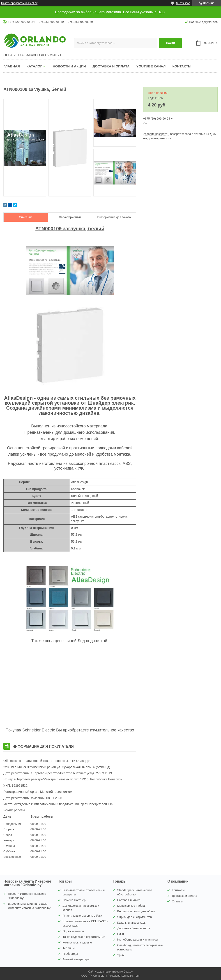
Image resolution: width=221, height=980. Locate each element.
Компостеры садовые (77, 942)
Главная (12, 66)
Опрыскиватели (73, 931)
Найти (170, 43)
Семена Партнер (74, 900)
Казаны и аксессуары (132, 923)
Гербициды (70, 954)
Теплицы (69, 948)
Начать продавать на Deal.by (19, 3)
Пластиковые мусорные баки (82, 916)
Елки (121, 934)
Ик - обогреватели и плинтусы (138, 940)
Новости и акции (69, 66)
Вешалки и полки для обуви (136, 911)
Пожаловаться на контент (124, 976)
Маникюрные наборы (132, 906)
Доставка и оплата (111, 66)
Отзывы (177, 901)
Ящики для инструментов (135, 917)
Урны (121, 955)
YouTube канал (151, 66)
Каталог (34, 66)
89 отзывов (183, 3)
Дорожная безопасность (134, 928)
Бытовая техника (129, 900)
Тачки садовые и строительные (84, 937)
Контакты (182, 66)
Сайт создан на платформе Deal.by (111, 972)
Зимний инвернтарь (76, 959)
